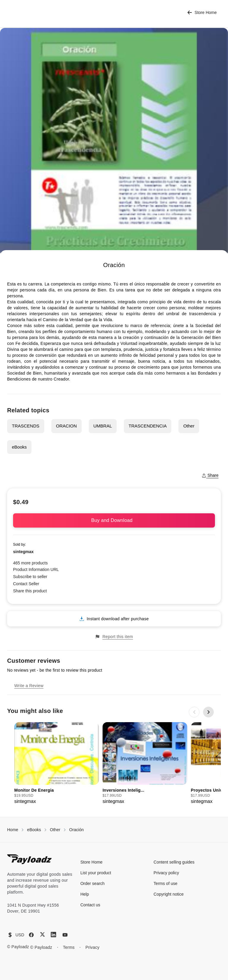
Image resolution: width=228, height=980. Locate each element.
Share (210, 475)
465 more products (30, 563)
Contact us (90, 905)
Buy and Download (114, 520)
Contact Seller (26, 584)
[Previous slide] (194, 712)
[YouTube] (65, 935)
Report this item (114, 637)
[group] (57, 764)
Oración (76, 830)
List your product (96, 873)
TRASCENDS (26, 426)
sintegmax (23, 552)
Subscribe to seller (30, 577)
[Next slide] (208, 712)
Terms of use (165, 883)
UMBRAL (103, 426)
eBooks (19, 447)
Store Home (202, 13)
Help (85, 894)
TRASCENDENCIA (148, 426)
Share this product (30, 591)
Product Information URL (36, 569)
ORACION (66, 426)
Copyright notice (168, 894)
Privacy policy (166, 873)
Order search (93, 883)
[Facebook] (31, 935)
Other (189, 426)
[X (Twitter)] (42, 934)
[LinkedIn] (53, 935)
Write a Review (29, 686)
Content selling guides (174, 862)
